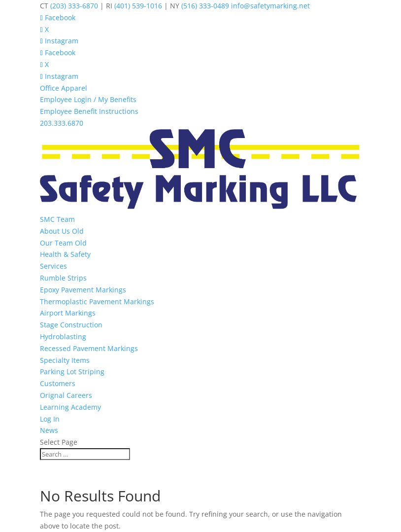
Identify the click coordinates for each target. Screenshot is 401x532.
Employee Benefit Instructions (89, 111)
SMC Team (57, 219)
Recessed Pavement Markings (89, 348)
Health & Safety (65, 254)
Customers (58, 383)
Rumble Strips (63, 278)
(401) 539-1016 (138, 6)
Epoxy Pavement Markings (83, 290)
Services (53, 266)
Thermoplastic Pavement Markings (97, 301)
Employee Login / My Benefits (88, 99)
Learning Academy (70, 407)
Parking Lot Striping (72, 372)
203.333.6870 (62, 123)
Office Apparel (64, 88)
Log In (50, 419)
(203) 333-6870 (74, 6)
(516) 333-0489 (205, 6)
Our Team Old (63, 243)
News (49, 430)
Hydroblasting (63, 337)
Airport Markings (68, 313)
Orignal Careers (66, 395)
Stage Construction (71, 325)
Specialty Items (65, 360)
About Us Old (62, 231)
